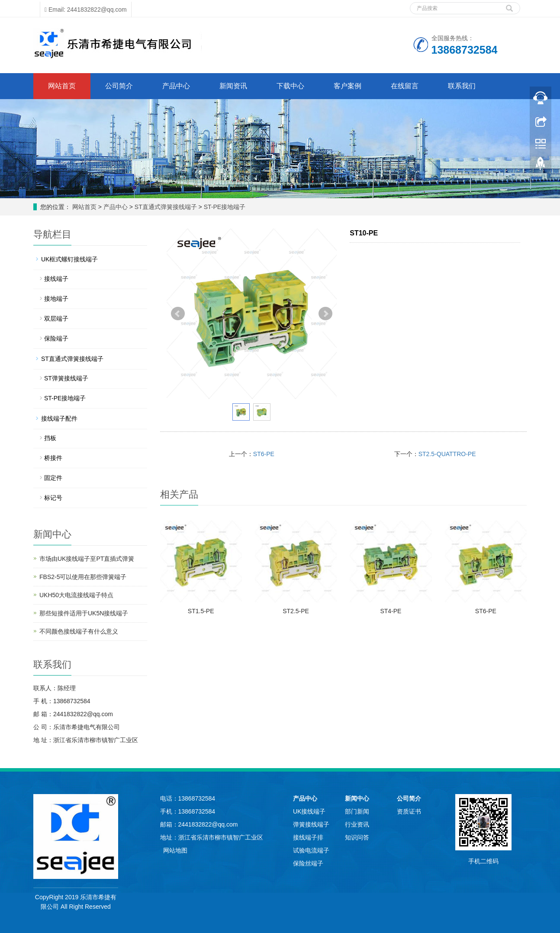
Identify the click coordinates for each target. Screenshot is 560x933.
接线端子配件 (59, 418)
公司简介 (119, 86)
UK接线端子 (309, 811)
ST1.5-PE (201, 611)
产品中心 (176, 86)
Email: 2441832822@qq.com (86, 10)
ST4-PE (391, 611)
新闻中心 (357, 798)
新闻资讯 (233, 86)
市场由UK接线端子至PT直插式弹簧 (87, 559)
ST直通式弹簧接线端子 (166, 207)
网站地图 (175, 850)
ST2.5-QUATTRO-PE (447, 454)
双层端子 (56, 319)
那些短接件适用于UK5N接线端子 (84, 613)
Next (325, 314)
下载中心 (290, 86)
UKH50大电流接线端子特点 (76, 595)
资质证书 (409, 811)
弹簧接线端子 (311, 824)
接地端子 (56, 299)
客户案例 (348, 86)
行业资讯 (357, 824)
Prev (178, 314)
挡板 (50, 438)
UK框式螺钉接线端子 (69, 259)
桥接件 (53, 458)
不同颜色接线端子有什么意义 (79, 631)
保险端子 (56, 338)
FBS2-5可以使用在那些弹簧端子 (83, 577)
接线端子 (56, 279)
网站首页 (62, 86)
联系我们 (462, 86)
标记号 (53, 498)
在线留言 (405, 86)
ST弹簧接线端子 (66, 378)
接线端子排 (308, 837)
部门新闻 (357, 811)
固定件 (53, 478)
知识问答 (357, 837)
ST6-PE (264, 454)
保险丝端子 (308, 863)
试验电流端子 (311, 850)
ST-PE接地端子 (224, 207)
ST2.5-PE (296, 611)
